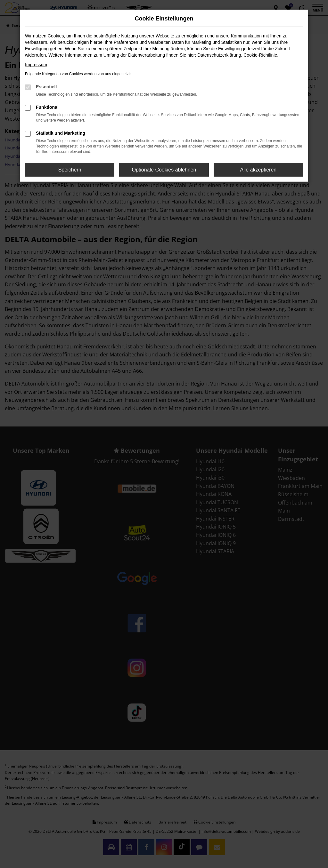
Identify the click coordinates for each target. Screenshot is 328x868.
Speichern (70, 170)
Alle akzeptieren (258, 170)
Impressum (36, 65)
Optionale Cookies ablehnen (164, 170)
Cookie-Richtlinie (260, 55)
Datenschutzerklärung (219, 55)
